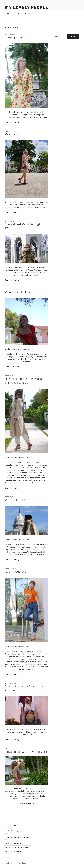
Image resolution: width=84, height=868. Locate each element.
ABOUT (16, 14)
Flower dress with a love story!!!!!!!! (26, 752)
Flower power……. (16, 37)
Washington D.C (15, 500)
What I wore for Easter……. (21, 292)
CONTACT (27, 14)
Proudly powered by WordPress (15, 863)
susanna (7, 837)
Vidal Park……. (13, 134)
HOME (7, 14)
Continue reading (12, 122)
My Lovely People (27, 7)
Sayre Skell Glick (10, 847)
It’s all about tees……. (18, 572)
